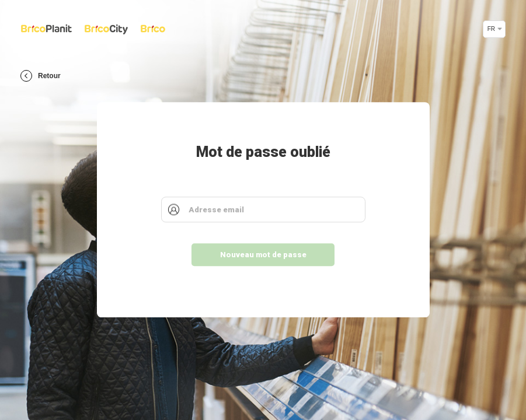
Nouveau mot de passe (263, 255)
